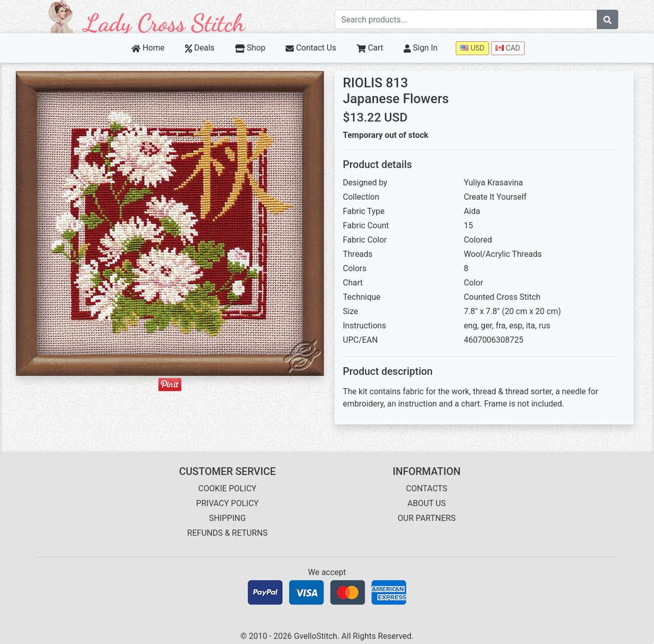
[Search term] (466, 19)
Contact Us (311, 48)
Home (148, 48)
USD (472, 48)
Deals (200, 48)
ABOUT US (427, 503)
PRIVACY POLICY (227, 503)
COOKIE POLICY (227, 488)
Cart (370, 48)
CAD (508, 48)
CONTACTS (427, 488)
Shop (250, 48)
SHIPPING (227, 518)
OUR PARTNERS (426, 518)
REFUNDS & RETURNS (227, 533)
